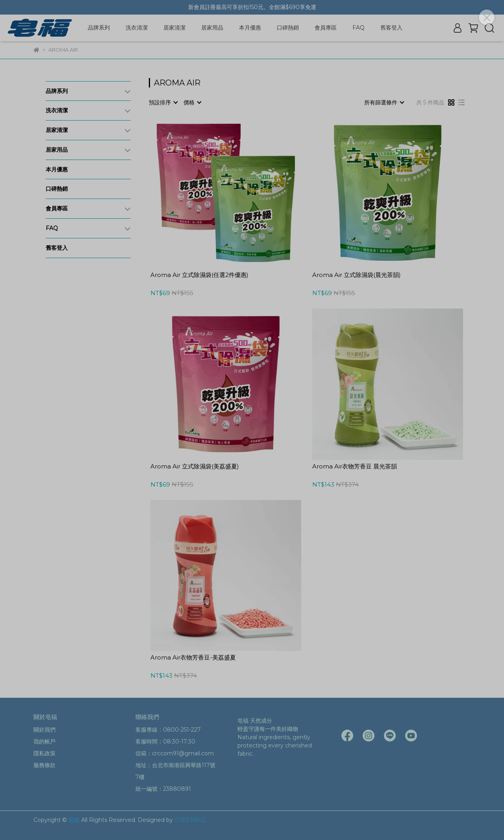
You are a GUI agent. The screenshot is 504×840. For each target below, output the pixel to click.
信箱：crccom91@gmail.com (175, 753)
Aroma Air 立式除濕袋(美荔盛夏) (195, 466)
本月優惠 (250, 28)
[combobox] (163, 102)
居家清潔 (174, 28)
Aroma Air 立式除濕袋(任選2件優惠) (199, 275)
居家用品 (212, 28)
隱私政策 (44, 753)
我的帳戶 (44, 742)
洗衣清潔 (137, 28)
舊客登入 (391, 28)
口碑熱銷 (288, 28)
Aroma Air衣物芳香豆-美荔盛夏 (193, 658)
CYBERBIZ (190, 820)
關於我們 (44, 730)
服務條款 (44, 765)
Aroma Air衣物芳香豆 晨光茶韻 (355, 466)
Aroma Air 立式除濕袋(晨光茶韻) (357, 275)
